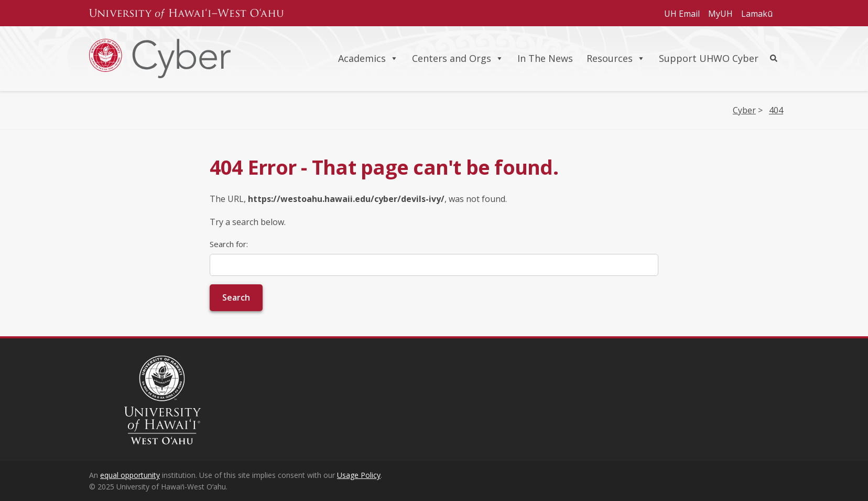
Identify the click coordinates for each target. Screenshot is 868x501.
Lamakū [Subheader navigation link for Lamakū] (757, 14)
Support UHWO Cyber (709, 58)
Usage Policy (359, 475)
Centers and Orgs (458, 58)
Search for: (229, 244)
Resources (616, 58)
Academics (368, 58)
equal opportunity (130, 475)
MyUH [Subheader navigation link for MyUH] (720, 14)
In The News (545, 58)
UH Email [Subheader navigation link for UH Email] (682, 14)
